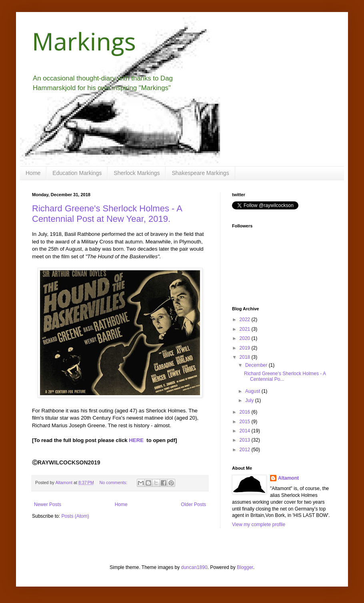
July (250, 400)
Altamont (288, 478)
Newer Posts (48, 505)
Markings (84, 41)
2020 (246, 338)
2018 (246, 357)
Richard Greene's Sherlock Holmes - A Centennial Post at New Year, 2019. (107, 214)
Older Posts (193, 505)
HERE (136, 440)
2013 (246, 440)
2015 (246, 422)
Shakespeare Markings (200, 173)
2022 (246, 320)
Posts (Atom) (75, 516)
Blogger (245, 567)
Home (33, 173)
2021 (246, 329)
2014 (246, 431)
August (253, 391)
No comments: (114, 482)
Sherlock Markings (137, 173)
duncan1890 (194, 567)
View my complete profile (259, 525)
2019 (246, 348)
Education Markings (77, 173)
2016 (246, 412)
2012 (246, 450)
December (257, 365)
